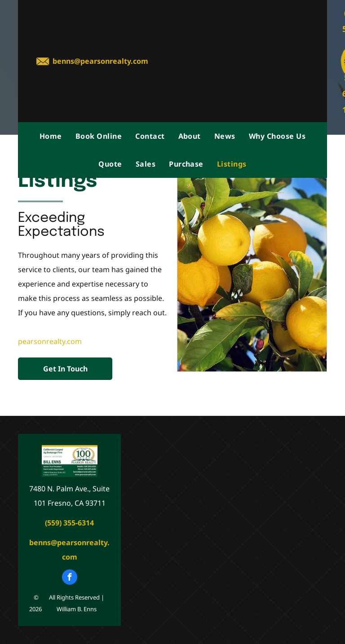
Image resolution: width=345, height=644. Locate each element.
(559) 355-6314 (69, 523)
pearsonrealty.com (50, 341)
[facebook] (70, 578)
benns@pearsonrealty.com (100, 61)
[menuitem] (51, 136)
